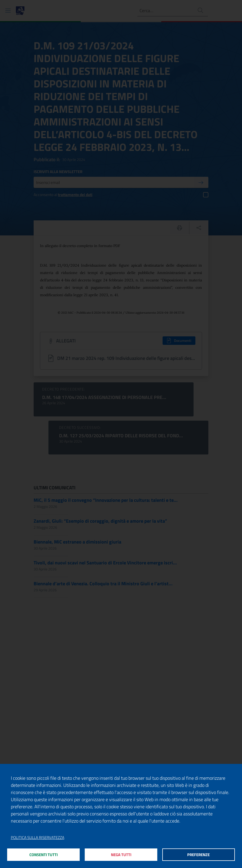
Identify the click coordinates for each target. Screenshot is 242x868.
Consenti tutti (44, 854)
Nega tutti (121, 854)
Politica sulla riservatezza (38, 837)
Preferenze (198, 854)
